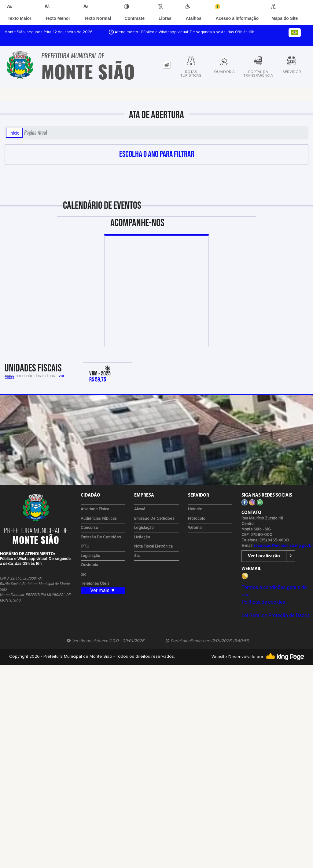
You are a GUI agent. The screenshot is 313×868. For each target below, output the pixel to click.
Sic (83, 575)
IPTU (85, 546)
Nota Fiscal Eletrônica (153, 546)
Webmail (196, 528)
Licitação (142, 537)
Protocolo (197, 519)
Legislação (90, 556)
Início (14, 133)
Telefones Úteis (95, 584)
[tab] (167, 65)
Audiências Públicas (99, 519)
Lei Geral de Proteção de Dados (276, 615)
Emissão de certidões (101, 537)
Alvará (140, 509)
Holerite (195, 509)
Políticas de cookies (263, 602)
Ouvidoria (89, 565)
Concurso (89, 528)
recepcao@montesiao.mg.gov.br (283, 546)
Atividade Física (95, 509)
